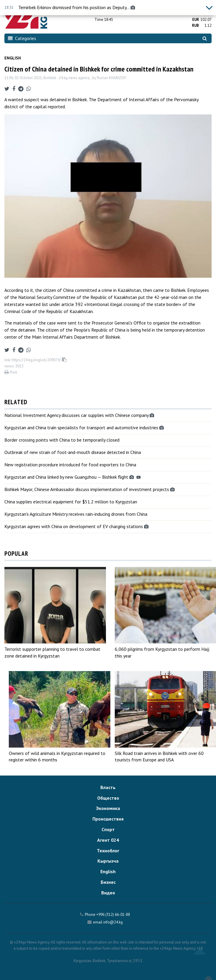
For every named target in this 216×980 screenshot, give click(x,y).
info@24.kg (113, 922)
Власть (108, 787)
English (13, 58)
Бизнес (108, 882)
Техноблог (108, 851)
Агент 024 (108, 840)
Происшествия (108, 819)
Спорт (108, 829)
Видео (108, 893)
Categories (22, 38)
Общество (108, 798)
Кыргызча (108, 861)
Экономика (108, 808)
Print (11, 372)
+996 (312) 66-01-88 (113, 915)
